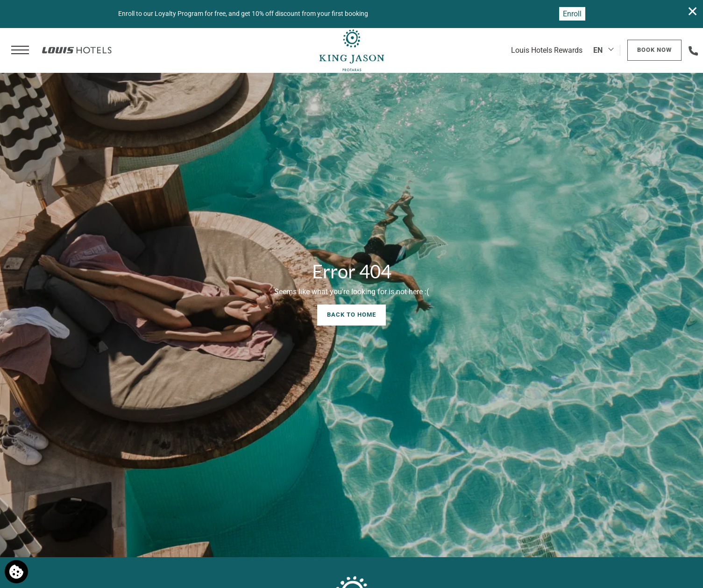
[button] (20, 50)
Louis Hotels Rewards (547, 50)
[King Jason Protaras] (351, 50)
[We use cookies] (16, 572)
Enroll (572, 14)
